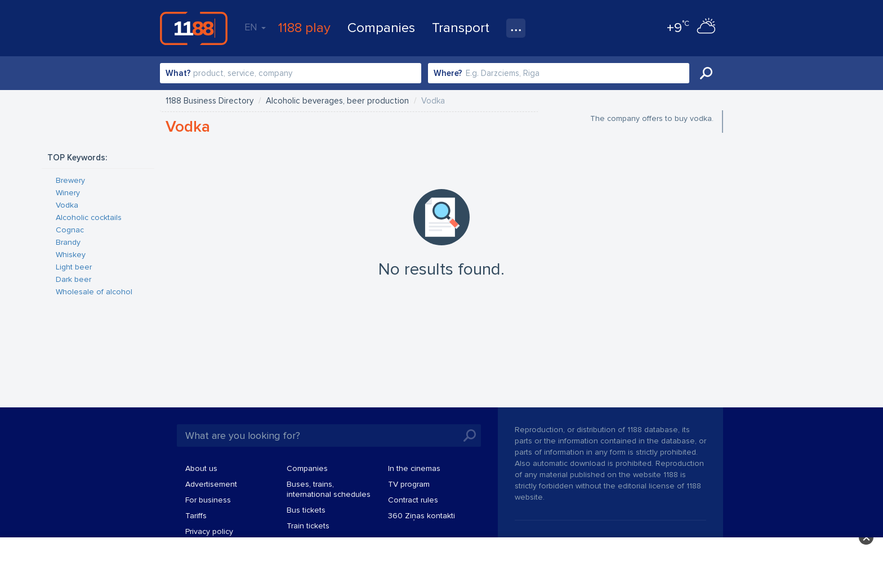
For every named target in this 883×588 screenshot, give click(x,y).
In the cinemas (414, 468)
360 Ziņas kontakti (422, 516)
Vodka (67, 205)
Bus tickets (306, 510)
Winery (68, 193)
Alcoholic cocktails (89, 217)
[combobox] (291, 73)
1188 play (304, 28)
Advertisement (211, 484)
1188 (194, 28)
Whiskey (71, 255)
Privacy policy (209, 531)
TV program (409, 484)
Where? (448, 73)
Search (706, 73)
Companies (381, 28)
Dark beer (73, 279)
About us (201, 468)
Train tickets (308, 526)
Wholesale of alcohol (94, 292)
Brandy (68, 242)
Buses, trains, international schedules (329, 489)
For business (208, 500)
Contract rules (413, 500)
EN (255, 27)
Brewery (70, 180)
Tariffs (196, 516)
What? (178, 73)
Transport (461, 28)
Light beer (74, 267)
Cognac (70, 230)
